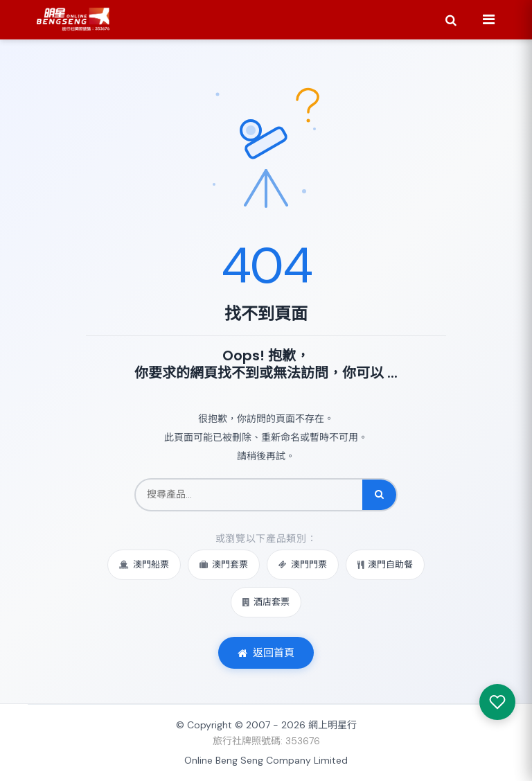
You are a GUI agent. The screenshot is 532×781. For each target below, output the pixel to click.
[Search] (451, 19)
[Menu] (488, 19)
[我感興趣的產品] (497, 702)
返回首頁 (266, 653)
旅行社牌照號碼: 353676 (266, 741)
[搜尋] (379, 495)
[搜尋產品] (249, 495)
